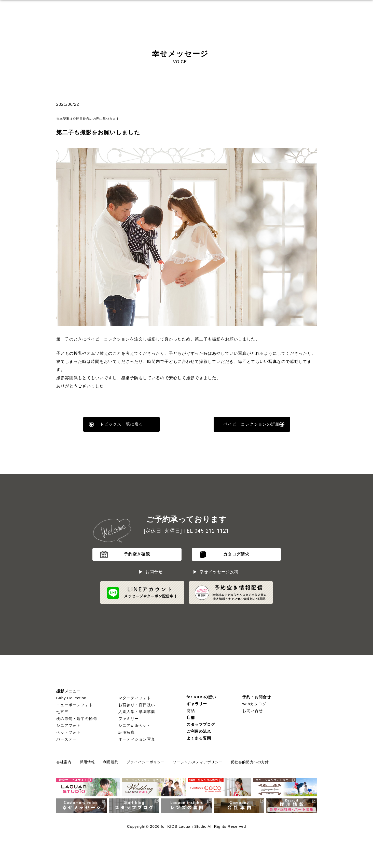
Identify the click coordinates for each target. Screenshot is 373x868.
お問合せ (154, 572)
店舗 (191, 718)
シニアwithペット (135, 725)
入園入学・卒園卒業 (137, 712)
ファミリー (129, 719)
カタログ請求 (236, 554)
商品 (191, 711)
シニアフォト (68, 725)
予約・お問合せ (257, 697)
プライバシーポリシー (146, 762)
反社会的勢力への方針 (250, 762)
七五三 (62, 712)
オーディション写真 (137, 739)
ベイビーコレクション (108, 339)
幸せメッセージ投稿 (219, 572)
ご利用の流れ (199, 731)
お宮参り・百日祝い (137, 705)
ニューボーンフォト (75, 705)
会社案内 (64, 762)
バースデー (66, 739)
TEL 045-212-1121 (206, 531)
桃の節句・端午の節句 (77, 719)
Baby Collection (71, 698)
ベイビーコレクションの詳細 (252, 424)
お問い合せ (253, 711)
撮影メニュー (68, 691)
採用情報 (87, 762)
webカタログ (254, 704)
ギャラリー (197, 704)
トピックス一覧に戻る (121, 424)
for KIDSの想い (201, 697)
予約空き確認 (137, 554)
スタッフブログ (201, 724)
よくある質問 (199, 738)
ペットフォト (68, 732)
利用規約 (111, 762)
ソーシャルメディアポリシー (198, 762)
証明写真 (127, 732)
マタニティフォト (135, 698)
